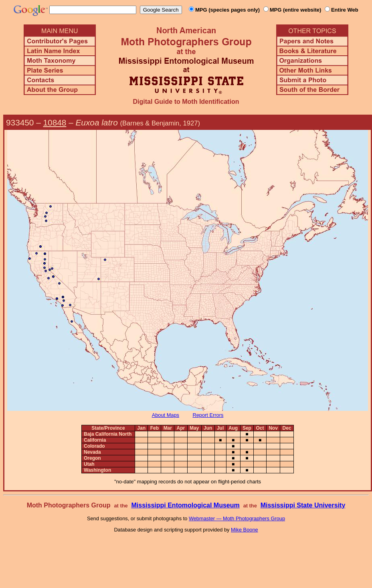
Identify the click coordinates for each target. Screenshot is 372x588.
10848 (55, 122)
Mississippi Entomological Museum (185, 505)
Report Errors (208, 415)
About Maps (166, 415)
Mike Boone (245, 530)
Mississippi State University (303, 505)
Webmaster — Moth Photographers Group (237, 518)
